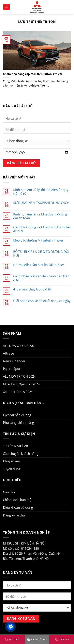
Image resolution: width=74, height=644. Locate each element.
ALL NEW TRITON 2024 (19, 376)
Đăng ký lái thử (14, 515)
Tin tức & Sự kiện (15, 446)
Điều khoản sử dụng (18, 508)
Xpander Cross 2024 (18, 392)
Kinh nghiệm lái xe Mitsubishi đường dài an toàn (40, 216)
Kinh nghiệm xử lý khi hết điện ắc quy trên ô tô (41, 192)
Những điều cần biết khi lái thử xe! (38, 265)
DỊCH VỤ (62, 639)
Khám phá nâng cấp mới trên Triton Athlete (33, 74)
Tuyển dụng (12, 469)
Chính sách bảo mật (18, 500)
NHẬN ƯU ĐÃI (37, 639)
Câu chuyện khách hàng (21, 454)
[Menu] (7, 7)
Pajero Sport (12, 369)
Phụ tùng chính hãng (18, 423)
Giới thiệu (10, 492)
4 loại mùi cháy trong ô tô (32, 289)
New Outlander (14, 361)
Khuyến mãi (12, 461)
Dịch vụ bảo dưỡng (17, 415)
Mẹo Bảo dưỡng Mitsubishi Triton (38, 240)
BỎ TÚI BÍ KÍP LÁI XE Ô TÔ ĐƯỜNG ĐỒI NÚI (41, 254)
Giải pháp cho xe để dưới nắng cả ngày (42, 301)
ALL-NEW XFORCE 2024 (20, 346)
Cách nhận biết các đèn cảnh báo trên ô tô (41, 278)
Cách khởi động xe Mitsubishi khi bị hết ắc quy (42, 229)
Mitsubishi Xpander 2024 (21, 384)
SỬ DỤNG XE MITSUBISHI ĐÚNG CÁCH (41, 203)
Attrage (8, 353)
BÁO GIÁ (12, 639)
